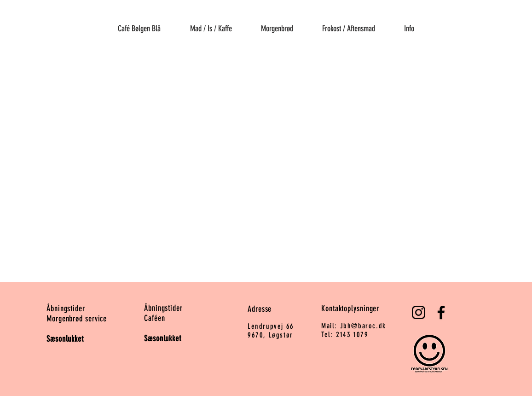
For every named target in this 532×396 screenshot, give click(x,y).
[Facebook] (441, 312)
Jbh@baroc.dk (363, 326)
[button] (211, 24)
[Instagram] (419, 312)
